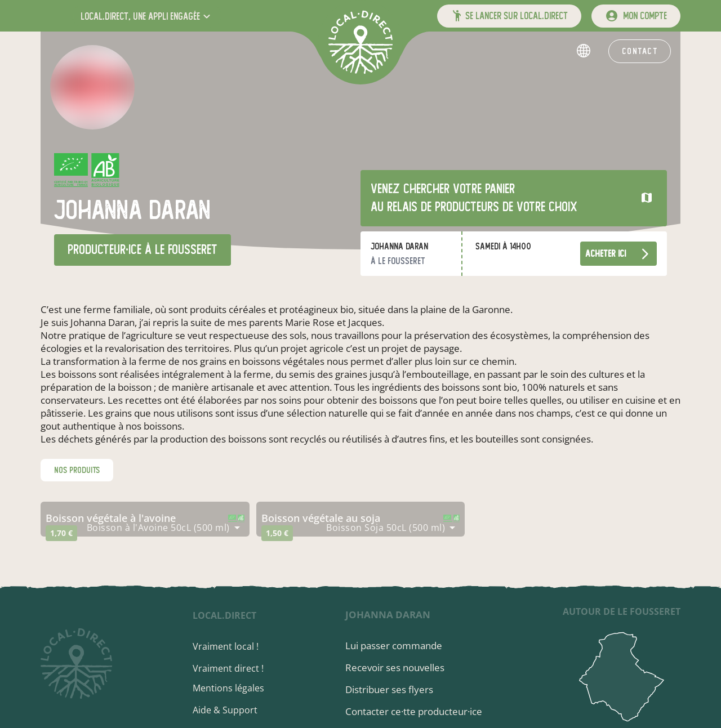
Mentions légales (229, 688)
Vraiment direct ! (229, 668)
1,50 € (277, 533)
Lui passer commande (394, 646)
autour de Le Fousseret (622, 611)
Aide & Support (226, 710)
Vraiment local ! (226, 646)
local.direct (225, 615)
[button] (147, 16)
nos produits (77, 470)
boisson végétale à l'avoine (111, 518)
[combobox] (163, 528)
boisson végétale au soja (321, 518)
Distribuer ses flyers (389, 689)
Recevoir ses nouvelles (395, 667)
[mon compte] (636, 16)
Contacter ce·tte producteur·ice (414, 711)
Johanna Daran (388, 615)
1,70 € (61, 533)
